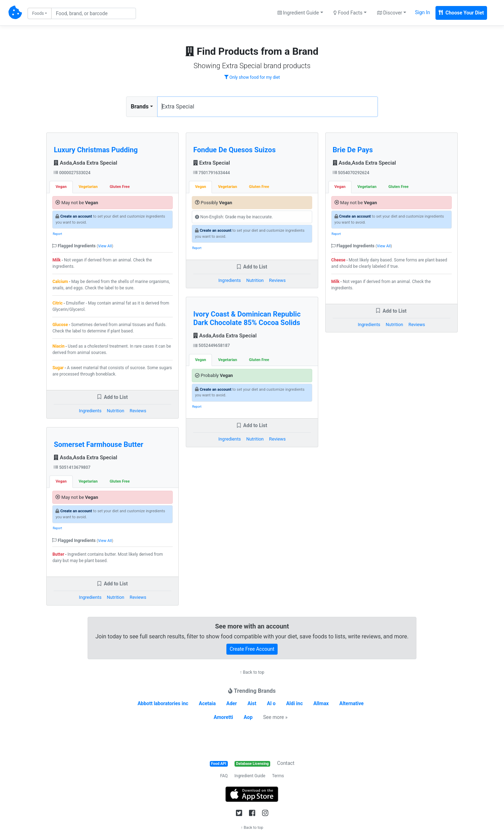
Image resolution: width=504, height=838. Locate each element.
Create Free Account (252, 649)
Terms (278, 776)
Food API (219, 764)
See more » (275, 717)
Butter (58, 554)
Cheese (338, 260)
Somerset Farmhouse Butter (98, 444)
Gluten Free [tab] (120, 187)
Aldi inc (294, 703)
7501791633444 (212, 173)
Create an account (76, 216)
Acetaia (207, 703)
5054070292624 (351, 173)
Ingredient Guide (250, 776)
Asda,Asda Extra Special (85, 163)
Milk (56, 260)
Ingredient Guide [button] (298, 13)
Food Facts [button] (348, 13)
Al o (271, 703)
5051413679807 (72, 467)
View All (105, 246)
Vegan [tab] (61, 187)
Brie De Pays (353, 150)
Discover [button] (390, 13)
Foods (38, 13)
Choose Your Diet (461, 13)
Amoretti (223, 717)
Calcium (60, 282)
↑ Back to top (252, 672)
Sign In (422, 12)
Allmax (321, 703)
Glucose (60, 325)
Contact (286, 763)
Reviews (138, 411)
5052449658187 (212, 346)
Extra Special (212, 163)
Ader (232, 703)
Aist (252, 703)
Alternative (352, 703)
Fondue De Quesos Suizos (234, 150)
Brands (140, 107)
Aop (248, 717)
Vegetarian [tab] (88, 187)
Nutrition (115, 411)
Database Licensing (253, 764)
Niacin (58, 346)
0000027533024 (72, 173)
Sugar (58, 368)
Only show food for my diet (252, 77)
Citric (57, 303)
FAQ (224, 776)
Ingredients (90, 411)
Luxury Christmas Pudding (96, 150)
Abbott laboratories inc (163, 703)
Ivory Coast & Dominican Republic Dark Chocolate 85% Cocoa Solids (247, 318)
